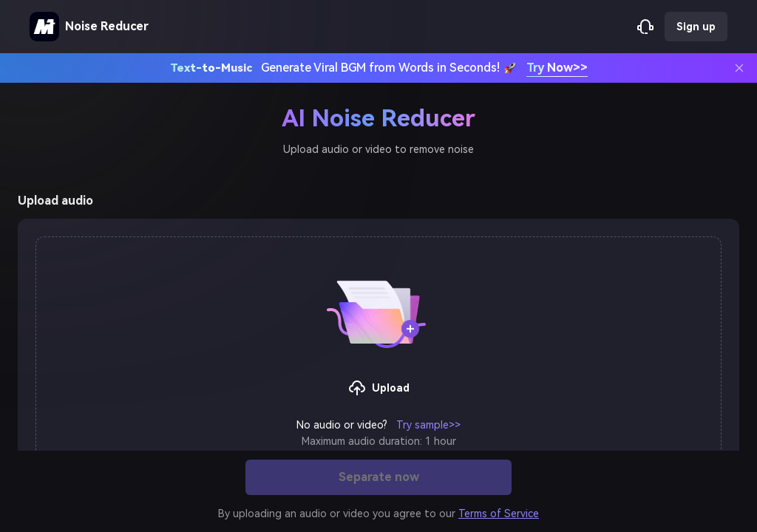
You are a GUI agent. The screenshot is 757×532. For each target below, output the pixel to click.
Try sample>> (428, 425)
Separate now (379, 477)
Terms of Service (499, 514)
